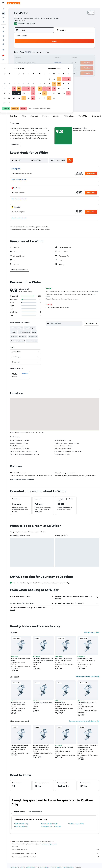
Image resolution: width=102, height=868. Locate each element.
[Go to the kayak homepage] (13, 3)
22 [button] (48, 63)
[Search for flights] (3, 9)
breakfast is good (30, 328)
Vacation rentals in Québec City (51, 826)
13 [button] (38, 58)
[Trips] (3, 50)
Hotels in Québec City (21, 826)
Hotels (22, 867)
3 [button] (24, 53)
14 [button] (43, 58)
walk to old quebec (24, 332)
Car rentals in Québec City (49, 824)
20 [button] (38, 63)
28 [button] (43, 68)
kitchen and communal (18, 341)
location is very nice (17, 328)
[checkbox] (20, 375)
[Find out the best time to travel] (3, 40)
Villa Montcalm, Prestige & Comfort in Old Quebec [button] (19, 746)
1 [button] (48, 49)
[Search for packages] (3, 22)
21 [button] (43, 63)
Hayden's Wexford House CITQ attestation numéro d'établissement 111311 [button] (88, 747)
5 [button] (33, 53)
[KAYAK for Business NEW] (3, 44)
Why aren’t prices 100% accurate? (55, 857)
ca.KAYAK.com (14, 867)
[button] (3, 3)
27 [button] (38, 68)
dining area (23, 337)
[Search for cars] (3, 18)
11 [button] (29, 58)
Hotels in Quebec (56, 867)
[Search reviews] (66, 323)
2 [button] (19, 53)
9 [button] (19, 58)
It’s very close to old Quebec (57, 307)
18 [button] (29, 63)
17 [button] (24, 63)
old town (13, 332)
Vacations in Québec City (76, 824)
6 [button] (38, 53)
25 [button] (29, 68)
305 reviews (31, 23)
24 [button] (24, 68)
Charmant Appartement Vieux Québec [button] (43, 704)
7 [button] (43, 53)
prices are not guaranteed (49, 844)
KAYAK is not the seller (55, 850)
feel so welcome (32, 341)
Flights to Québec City (21, 824)
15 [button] (48, 58)
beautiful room (33, 337)
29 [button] (48, 68)
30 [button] (19, 72)
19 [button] (33, 63)
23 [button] (19, 68)
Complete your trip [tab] (19, 812)
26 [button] (33, 68)
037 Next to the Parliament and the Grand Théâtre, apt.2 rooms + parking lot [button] (43, 660)
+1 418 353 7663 (20, 21)
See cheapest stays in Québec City (88, 677)
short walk (14, 337)
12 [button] (33, 58)
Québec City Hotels (69, 867)
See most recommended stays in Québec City (84, 721)
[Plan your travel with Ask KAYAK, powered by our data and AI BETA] (3, 27)
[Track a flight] (3, 36)
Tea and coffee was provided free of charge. (62, 299)
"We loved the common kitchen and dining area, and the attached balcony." (72, 291)
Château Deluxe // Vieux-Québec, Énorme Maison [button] (41, 746)
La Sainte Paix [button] (60, 703)
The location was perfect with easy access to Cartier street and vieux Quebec (70, 295)
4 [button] (29, 53)
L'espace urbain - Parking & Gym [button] (64, 748)
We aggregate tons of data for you (55, 853)
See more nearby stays (92, 632)
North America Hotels (32, 867)
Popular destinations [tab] (35, 812)
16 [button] (19, 63)
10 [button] (24, 58)
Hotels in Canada (44, 867)
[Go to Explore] (3, 32)
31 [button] (24, 72)
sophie (34, 332)
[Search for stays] (3, 13)
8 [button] (48, 53)
